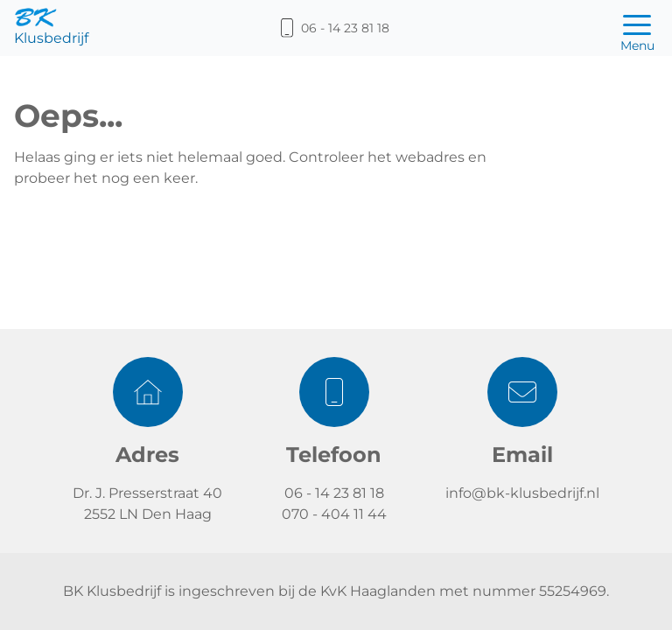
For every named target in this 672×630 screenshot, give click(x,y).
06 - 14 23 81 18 (334, 493)
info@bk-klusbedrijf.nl (522, 493)
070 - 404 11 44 (334, 514)
